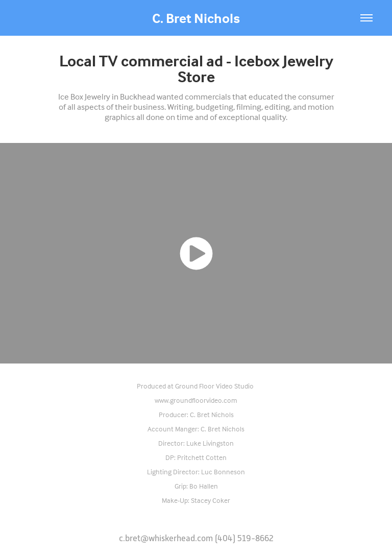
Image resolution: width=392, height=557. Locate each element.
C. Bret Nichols (196, 18)
